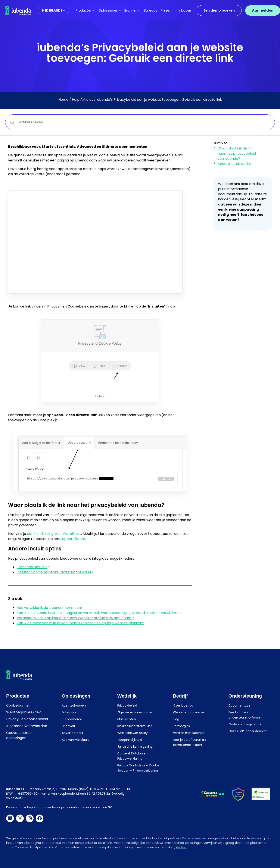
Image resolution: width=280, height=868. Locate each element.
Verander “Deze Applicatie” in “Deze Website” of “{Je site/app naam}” (75, 618)
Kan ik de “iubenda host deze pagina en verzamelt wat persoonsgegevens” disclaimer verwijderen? (100, 613)
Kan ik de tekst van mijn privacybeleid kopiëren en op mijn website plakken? (80, 623)
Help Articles (83, 100)
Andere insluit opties (235, 164)
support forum (73, 539)
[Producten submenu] (94, 10)
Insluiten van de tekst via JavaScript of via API (55, 572)
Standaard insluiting (33, 567)
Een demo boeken (219, 10)
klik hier (181, 847)
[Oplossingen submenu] (120, 10)
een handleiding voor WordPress (54, 534)
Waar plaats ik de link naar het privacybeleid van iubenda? (237, 153)
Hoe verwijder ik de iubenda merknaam (49, 608)
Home (63, 100)
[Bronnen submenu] (139, 10)
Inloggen (185, 10)
